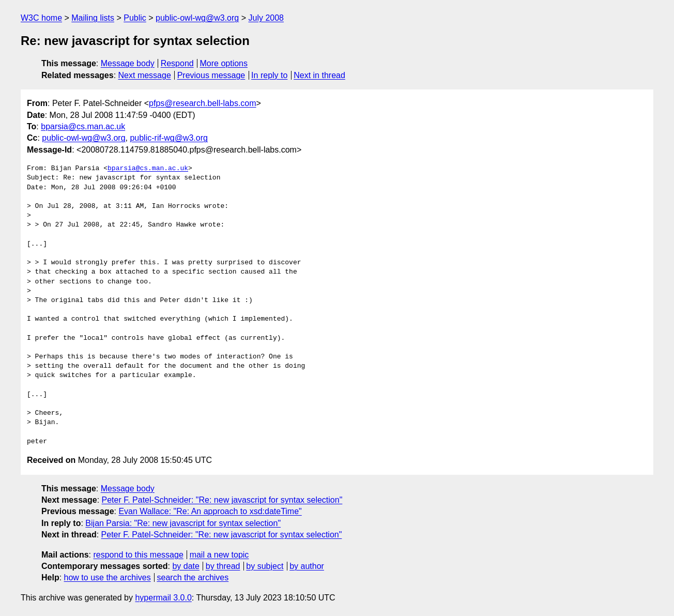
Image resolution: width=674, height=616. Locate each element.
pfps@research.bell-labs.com (202, 103)
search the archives (193, 577)
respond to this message (138, 555)
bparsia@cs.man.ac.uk (83, 126)
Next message (145, 75)
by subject (265, 566)
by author (307, 566)
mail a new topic (219, 555)
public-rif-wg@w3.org (169, 138)
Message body (128, 63)
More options (224, 63)
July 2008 (266, 18)
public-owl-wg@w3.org (197, 18)
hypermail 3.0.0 (163, 598)
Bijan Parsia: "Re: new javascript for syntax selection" (183, 523)
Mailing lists (93, 18)
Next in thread (319, 75)
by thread (223, 566)
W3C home (41, 18)
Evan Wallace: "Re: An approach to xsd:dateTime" (210, 511)
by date (186, 566)
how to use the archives (108, 577)
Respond (177, 63)
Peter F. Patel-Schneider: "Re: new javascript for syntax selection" (222, 500)
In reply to (269, 75)
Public (135, 18)
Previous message (211, 75)
